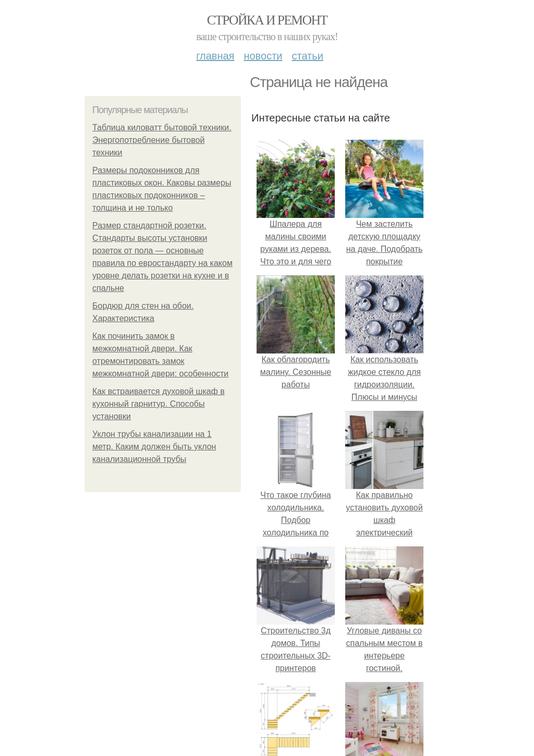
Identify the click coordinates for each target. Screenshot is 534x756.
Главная (215, 56)
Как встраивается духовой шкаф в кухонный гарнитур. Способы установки (159, 404)
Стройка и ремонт (267, 20)
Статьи (307, 56)
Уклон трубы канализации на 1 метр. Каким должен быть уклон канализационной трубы (154, 447)
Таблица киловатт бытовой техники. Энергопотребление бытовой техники (162, 140)
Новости (263, 56)
